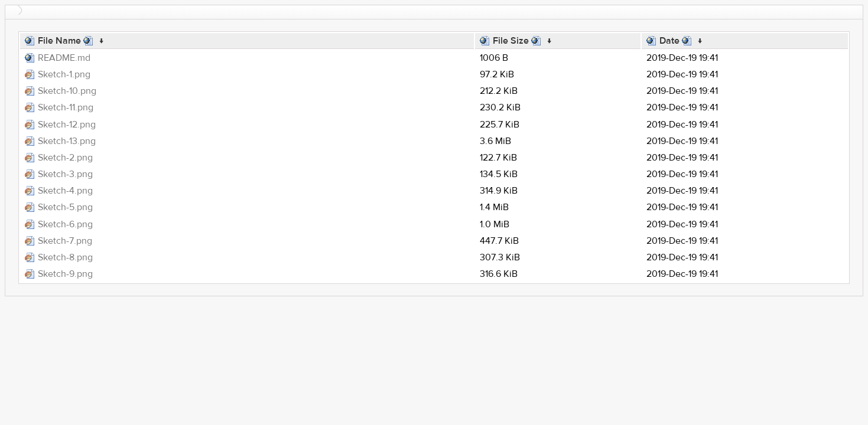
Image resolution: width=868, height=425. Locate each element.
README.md (64, 58)
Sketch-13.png (67, 141)
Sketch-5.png (65, 207)
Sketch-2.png (65, 158)
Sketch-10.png (67, 91)
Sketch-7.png (65, 241)
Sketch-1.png (64, 74)
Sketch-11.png (66, 107)
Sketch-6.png (65, 224)
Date (669, 41)
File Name (59, 41)
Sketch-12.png (67, 125)
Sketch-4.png (65, 191)
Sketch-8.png (65, 257)
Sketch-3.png (65, 174)
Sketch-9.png (65, 274)
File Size (511, 41)
